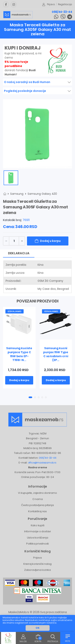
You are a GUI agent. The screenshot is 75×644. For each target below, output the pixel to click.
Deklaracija (19, 253)
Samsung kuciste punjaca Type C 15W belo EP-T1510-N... (19, 354)
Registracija (65, 4)
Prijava (48, 4)
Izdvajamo (14, 311)
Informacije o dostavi (37, 531)
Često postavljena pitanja (37, 505)
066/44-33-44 (62, 12)
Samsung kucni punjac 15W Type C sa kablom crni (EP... (56, 354)
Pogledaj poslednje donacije (25, 91)
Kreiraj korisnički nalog (37, 564)
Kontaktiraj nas (37, 511)
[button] (30, 397)
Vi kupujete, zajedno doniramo (37, 493)
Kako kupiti (38, 525)
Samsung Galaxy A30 (42, 194)
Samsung (17, 194)
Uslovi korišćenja (38, 538)
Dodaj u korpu (50, 241)
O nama (38, 499)
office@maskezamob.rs (42, 463)
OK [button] (38, 628)
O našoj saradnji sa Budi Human (27, 82)
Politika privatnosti (37, 544)
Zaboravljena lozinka (37, 570)
